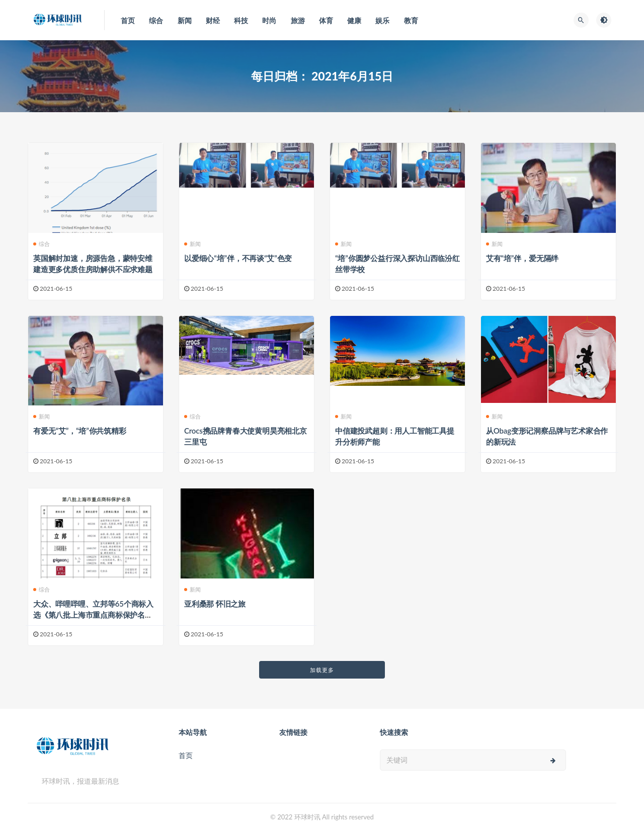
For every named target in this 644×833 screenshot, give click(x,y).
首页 (186, 755)
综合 (42, 244)
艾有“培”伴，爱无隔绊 (522, 258)
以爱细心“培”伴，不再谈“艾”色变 (238, 258)
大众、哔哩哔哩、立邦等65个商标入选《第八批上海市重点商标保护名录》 (93, 615)
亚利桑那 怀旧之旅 (215, 604)
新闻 (192, 244)
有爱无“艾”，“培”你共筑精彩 (80, 431)
